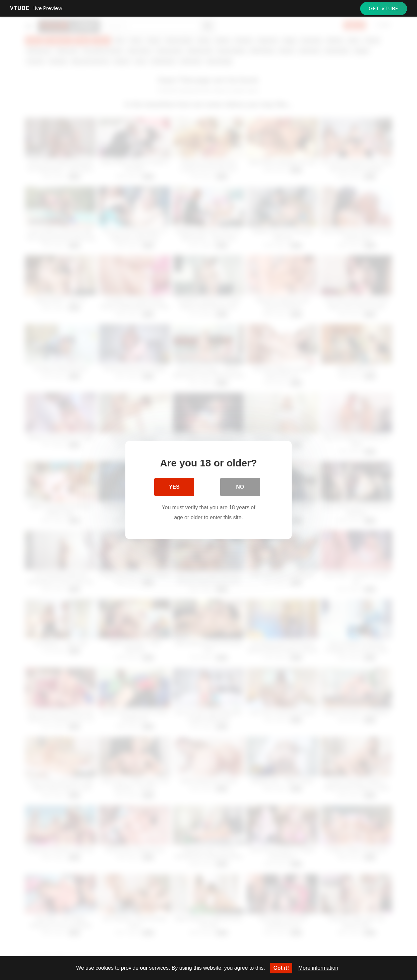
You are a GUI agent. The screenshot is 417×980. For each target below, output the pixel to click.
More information (318, 968)
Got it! (281, 968)
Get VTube (384, 9)
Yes (174, 487)
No (240, 487)
